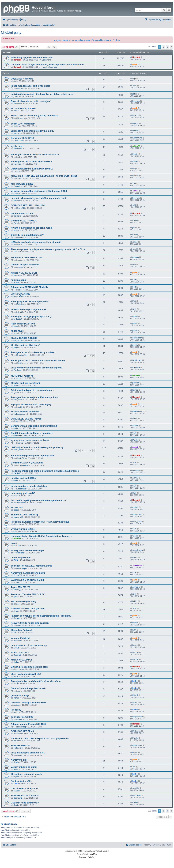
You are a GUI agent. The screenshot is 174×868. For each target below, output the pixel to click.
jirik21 (16, 604)
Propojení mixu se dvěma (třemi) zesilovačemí (36, 681)
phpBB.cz (94, 854)
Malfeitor (17, 641)
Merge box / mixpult (22, 630)
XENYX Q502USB (20, 294)
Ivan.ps (135, 652)
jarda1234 (18, 319)
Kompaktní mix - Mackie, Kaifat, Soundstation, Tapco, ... (41, 536)
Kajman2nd (137, 138)
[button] (171, 47)
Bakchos (21, 304)
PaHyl (16, 223)
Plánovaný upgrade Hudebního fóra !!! (32, 57)
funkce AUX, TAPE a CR (24, 273)
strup (16, 611)
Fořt (134, 280)
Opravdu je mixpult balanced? (27, 235)
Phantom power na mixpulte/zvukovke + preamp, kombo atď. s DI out (49, 249)
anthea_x (17, 590)
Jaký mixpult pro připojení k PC (28, 753)
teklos (135, 557)
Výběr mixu (17, 146)
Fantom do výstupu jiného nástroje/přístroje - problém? (41, 616)
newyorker (18, 400)
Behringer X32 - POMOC (24, 221)
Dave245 (21, 208)
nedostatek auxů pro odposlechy (29, 645)
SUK (134, 309)
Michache (18, 734)
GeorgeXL (18, 798)
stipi (15, 81)
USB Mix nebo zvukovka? (25, 803)
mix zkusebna (18, 280)
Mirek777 (17, 385)
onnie (16, 480)
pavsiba (136, 383)
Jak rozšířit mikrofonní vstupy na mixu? (33, 131)
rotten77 (136, 146)
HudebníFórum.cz (49, 67)
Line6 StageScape (21, 558)
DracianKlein (22, 355)
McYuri (16, 698)
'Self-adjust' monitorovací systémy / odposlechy (37, 447)
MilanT (135, 695)
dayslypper (18, 340)
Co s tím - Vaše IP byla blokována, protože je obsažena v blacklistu (47, 65)
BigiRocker (22, 363)
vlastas (20, 267)
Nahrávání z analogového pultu (28, 573)
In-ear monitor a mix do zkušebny (29, 486)
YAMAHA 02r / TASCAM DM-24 (27, 580)
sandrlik (17, 791)
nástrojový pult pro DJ (23, 493)
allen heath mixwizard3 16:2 (26, 674)
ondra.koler (18, 748)
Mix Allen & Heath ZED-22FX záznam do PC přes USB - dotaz (44, 176)
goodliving (21, 727)
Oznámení (46, 60)
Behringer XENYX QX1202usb (27, 463)
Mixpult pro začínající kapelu (26, 774)
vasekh (135, 176)
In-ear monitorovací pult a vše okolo (31, 86)
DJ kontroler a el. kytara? (25, 788)
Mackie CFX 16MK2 (21, 660)
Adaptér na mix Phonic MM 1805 (28, 724)
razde (16, 676)
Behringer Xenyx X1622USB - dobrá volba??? (36, 154)
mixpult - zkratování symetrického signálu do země (39, 198)
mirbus (20, 626)
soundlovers (19, 553)
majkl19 (20, 407)
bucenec (17, 104)
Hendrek (17, 60)
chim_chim (18, 524)
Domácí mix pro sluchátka (25, 265)
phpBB (78, 851)
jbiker (16, 96)
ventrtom (21, 755)
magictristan (137, 717)
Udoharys (136, 471)
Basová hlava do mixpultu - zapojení (31, 101)
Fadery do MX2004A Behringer (27, 550)
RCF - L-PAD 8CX (20, 653)
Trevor (135, 191)
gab (19, 157)
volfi (134, 205)
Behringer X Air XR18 (22, 138)
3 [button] (167, 47)
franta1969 (18, 140)
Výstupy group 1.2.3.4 (23, 529)
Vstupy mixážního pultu (24, 767)
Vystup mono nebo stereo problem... (31, 440)
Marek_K (17, 230)
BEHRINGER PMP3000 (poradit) (28, 609)
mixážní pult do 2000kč (23, 478)
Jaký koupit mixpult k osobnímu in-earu (32, 390)
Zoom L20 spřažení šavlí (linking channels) (34, 116)
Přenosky (16, 710)
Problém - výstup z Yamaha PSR (28, 703)
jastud (135, 228)
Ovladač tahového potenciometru (29, 688)
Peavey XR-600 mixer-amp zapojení (30, 623)
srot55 (16, 582)
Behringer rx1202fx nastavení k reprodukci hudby (38, 361)
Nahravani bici (19, 760)
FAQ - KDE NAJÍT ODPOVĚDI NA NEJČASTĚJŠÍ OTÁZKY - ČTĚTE (87, 41)
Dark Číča (21, 458)
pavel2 (135, 447)
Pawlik (135, 131)
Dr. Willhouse (23, 465)
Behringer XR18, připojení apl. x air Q (31, 317)
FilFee (20, 290)
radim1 (16, 510)
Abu (134, 184)
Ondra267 (18, 575)
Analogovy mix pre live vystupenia (30, 301)
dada (16, 662)
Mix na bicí (17, 507)
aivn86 (20, 312)
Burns (135, 418)
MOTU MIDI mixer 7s (22, 376)
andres (16, 428)
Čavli (134, 220)
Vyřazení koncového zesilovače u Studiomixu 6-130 (39, 191)
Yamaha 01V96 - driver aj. (25, 515)
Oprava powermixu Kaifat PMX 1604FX (32, 169)
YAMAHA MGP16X (21, 746)
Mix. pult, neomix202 (22, 184)
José (134, 86)
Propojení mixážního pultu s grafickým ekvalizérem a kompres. (45, 471)
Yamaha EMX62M (20, 638)
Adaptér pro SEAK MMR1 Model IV (30, 287)
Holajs (16, 282)
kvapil (16, 171)
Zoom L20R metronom (23, 124)
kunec (135, 645)
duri (19, 691)
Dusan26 (17, 655)
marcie (20, 443)
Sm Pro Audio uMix (21, 781)
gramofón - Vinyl (20, 695)
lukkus (16, 648)
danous (20, 260)
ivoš (15, 496)
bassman (17, 164)
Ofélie (16, 193)
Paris (16, 560)
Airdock (17, 705)
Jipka (16, 421)
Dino (15, 111)
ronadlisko (18, 149)
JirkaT (20, 179)
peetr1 (16, 326)
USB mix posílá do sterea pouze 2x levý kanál (36, 242)
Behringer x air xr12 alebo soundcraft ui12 (34, 426)
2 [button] (163, 47)
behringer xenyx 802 (22, 717)
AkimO (135, 478)
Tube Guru (137, 565)
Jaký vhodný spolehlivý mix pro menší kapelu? (37, 368)
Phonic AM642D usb (22, 214)
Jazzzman (21, 489)
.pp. (134, 767)
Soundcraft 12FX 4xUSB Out (26, 257)
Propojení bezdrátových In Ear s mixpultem (34, 397)
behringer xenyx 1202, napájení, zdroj (31, 566)
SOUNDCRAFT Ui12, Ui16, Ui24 (28, 205)
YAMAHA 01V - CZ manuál (25, 796)
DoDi (16, 684)
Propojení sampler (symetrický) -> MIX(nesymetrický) (40, 522)
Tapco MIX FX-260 (21, 587)
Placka (20, 89)
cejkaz (16, 776)
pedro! (135, 316)
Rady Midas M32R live (23, 324)
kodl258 (17, 244)
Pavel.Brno (18, 297)
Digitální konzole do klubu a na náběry (32, 433)
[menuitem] (23, 20)
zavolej (16, 378)
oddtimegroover (20, 435)
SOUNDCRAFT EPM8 (22, 731)
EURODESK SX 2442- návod (26, 419)
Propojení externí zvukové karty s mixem (33, 352)
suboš (20, 720)
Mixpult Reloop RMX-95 (24, 108)
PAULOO (17, 473)
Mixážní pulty (11, 33)
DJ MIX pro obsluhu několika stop (29, 667)
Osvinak (17, 186)
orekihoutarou (19, 414)
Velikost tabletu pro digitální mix (28, 309)
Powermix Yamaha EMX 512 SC (28, 594)
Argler (16, 712)
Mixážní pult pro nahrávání (25, 383)
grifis (15, 597)
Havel (16, 769)
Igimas (16, 393)
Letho (135, 681)
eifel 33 (16, 531)
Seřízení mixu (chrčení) (23, 601)
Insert (14, 543)
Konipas (17, 618)
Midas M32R (17, 331)
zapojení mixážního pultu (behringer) (31, 404)
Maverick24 (18, 741)
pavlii (135, 64)
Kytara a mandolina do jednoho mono (31, 228)
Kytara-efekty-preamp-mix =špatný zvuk (33, 456)
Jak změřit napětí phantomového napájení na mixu (38, 500)
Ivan (15, 252)
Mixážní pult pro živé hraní (25, 345)
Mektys (20, 118)
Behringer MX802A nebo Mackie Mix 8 (31, 162)
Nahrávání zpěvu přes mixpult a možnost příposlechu (40, 738)
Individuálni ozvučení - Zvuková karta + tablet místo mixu (42, 94)
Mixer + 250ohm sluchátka (25, 412)
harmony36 (18, 517)
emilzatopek (22, 568)
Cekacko (17, 216)
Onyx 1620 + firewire (22, 79)
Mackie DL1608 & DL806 (24, 338)
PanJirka (17, 370)
